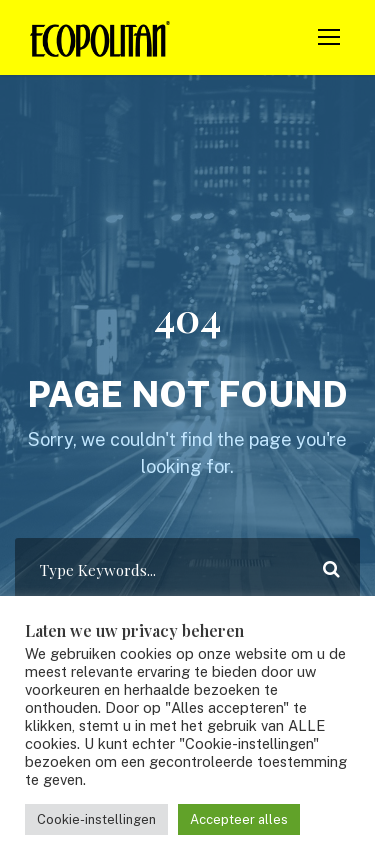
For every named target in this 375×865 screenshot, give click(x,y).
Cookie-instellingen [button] (96, 819)
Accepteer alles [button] (239, 819)
